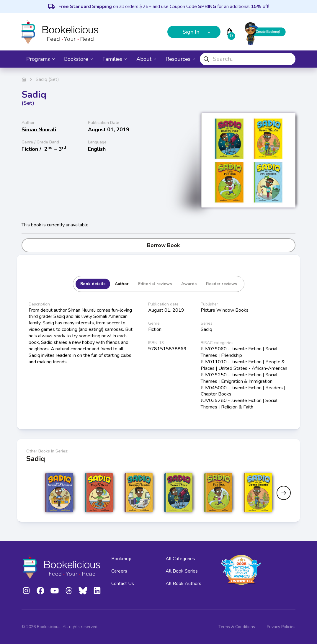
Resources (180, 59)
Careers (119, 571)
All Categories (180, 559)
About (146, 59)
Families (115, 59)
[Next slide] (284, 493)
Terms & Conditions (237, 627)
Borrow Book (159, 245)
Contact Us (123, 583)
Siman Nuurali (39, 130)
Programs (40, 59)
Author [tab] (122, 284)
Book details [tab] (93, 284)
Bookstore (79, 59)
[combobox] (248, 59)
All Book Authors (183, 583)
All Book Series (182, 571)
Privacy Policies (281, 627)
